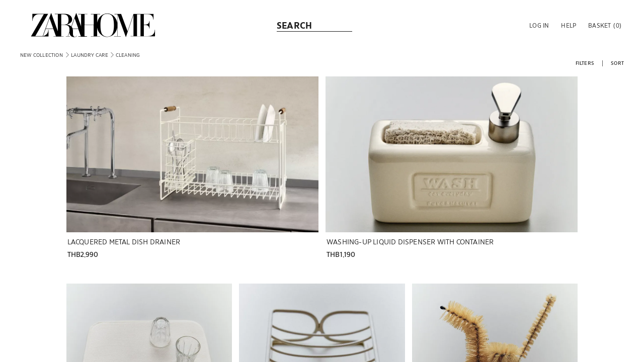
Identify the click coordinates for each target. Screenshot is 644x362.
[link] (93, 25)
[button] (538, 25)
